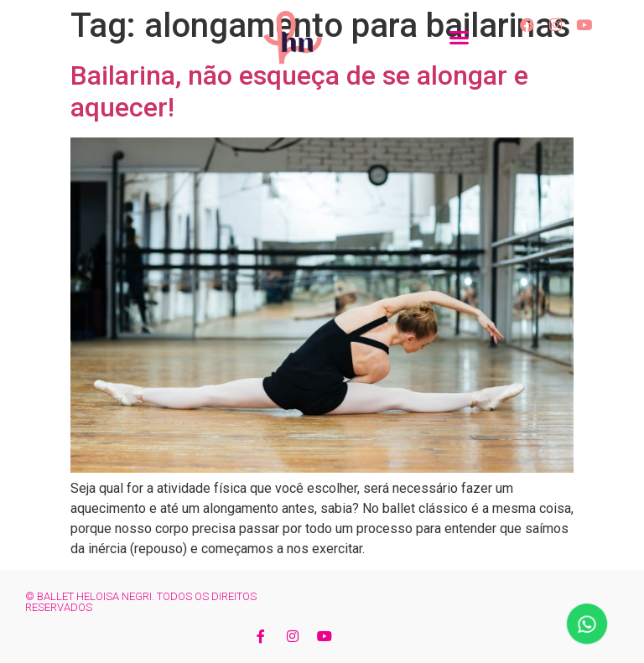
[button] (460, 38)
